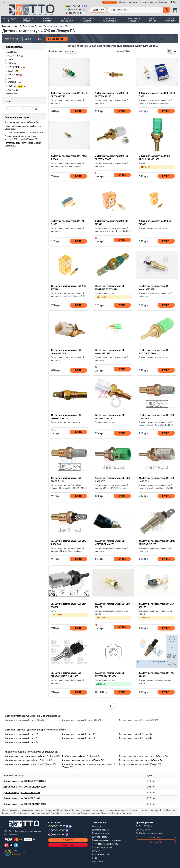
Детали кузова (153, 20)
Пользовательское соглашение (107, 840)
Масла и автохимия (170, 20)
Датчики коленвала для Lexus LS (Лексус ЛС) (83, 760)
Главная (6, 26)
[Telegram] (16, 845)
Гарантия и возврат (148, 2)
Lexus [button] (29, 39)
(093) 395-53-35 (72, 6)
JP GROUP (15, 75)
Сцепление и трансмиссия (110, 20)
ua (4, 2)
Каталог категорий (101, 854)
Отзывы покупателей (102, 847)
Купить (78, 111)
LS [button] (40, 39)
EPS (10, 60)
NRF (10, 79)
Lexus (14, 26)
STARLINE (14, 82)
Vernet (13, 90)
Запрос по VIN (156, 842)
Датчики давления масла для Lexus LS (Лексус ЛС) (29, 760)
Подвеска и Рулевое (27, 20)
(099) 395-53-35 (74, 13)
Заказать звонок (156, 838)
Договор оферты (100, 837)
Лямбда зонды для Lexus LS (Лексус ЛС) (81, 756)
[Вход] (174, 2)
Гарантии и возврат (101, 833)
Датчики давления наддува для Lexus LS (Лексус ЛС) (144, 756)
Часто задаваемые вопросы (105, 844)
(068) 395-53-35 (74, 9)
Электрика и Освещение (134, 20)
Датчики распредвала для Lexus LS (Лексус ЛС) (141, 760)
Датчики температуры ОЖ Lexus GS (79, 734)
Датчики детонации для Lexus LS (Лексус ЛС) (140, 764)
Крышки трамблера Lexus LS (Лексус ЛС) (24, 133)
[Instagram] (6, 845)
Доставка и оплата (128, 2)
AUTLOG (12, 52)
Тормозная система (47, 20)
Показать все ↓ (12, 94)
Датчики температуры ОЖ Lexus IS (21, 738)
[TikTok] (11, 845)
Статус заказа (110, 2)
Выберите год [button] (57, 39)
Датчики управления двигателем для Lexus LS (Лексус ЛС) (32, 756)
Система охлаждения (67, 20)
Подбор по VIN (98, 10)
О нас (95, 858)
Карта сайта (98, 861)
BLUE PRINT (15, 56)
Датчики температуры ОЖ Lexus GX (135, 734)
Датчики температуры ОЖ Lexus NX (135, 738)
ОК (36, 109)
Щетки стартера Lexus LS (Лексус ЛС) (22, 122)
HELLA (13, 71)
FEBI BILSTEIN (16, 67)
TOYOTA (17, 86)
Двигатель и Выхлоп (88, 20)
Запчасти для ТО (9, 20)
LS (20, 26)
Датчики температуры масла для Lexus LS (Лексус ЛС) (31, 764)
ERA (12, 63)
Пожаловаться (68, 845)
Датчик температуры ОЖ (26, 781)
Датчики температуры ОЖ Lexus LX (78, 738)
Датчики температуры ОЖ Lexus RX (22, 742)
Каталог (96, 851)
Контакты (164, 2)
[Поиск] (167, 10)
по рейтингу (71, 51)
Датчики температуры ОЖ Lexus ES (22, 734)
